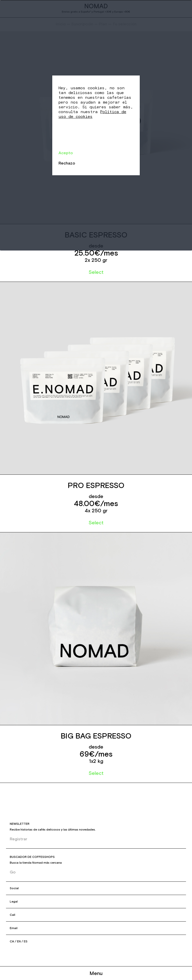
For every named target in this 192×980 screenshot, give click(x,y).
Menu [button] (96, 973)
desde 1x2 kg (96, 754)
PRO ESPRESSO (96, 485)
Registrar (18, 839)
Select (96, 272)
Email (14, 928)
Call (12, 915)
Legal (14, 902)
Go (13, 872)
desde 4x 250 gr (96, 503)
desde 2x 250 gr (96, 253)
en (19, 941)
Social (14, 888)
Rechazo (67, 163)
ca (12, 941)
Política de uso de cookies (92, 114)
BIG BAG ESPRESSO (96, 736)
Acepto (66, 153)
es (26, 941)
